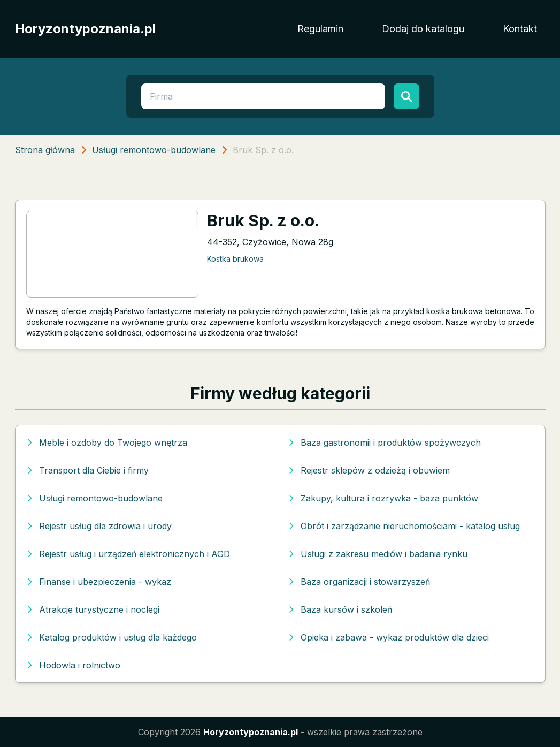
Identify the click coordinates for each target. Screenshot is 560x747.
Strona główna (45, 150)
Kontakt (520, 29)
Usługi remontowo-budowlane (154, 150)
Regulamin (320, 29)
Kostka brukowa (235, 259)
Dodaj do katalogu (423, 29)
